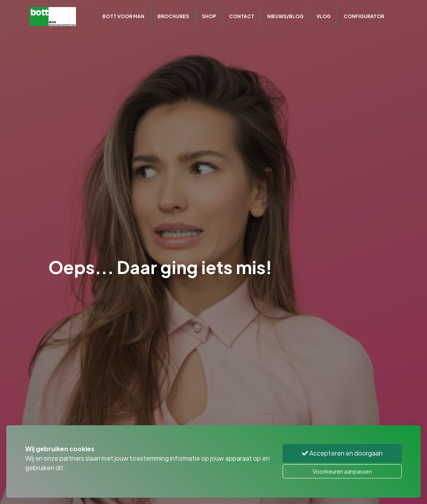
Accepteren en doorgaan (342, 453)
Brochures (173, 16)
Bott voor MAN (123, 16)
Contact (242, 16)
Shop (209, 16)
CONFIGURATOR (364, 16)
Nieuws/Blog (285, 16)
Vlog (323, 16)
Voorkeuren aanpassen (342, 471)
